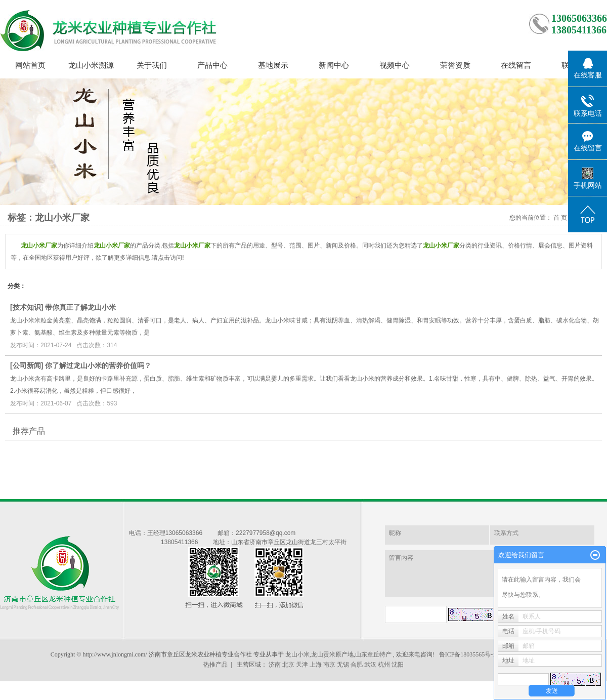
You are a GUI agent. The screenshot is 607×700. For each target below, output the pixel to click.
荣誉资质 (455, 65)
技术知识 (27, 307)
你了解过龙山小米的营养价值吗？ (98, 365)
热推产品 (215, 665)
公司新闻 (27, 365)
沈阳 (398, 665)
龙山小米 (297, 654)
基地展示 (273, 65)
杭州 (384, 665)
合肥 (357, 665)
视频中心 (395, 65)
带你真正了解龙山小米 (80, 307)
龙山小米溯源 (91, 65)
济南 (275, 665)
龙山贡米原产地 (332, 654)
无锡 (343, 665)
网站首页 (30, 65)
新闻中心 (334, 65)
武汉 (370, 665)
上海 (316, 665)
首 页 (560, 218)
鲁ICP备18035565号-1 (468, 654)
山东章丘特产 (373, 654)
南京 (329, 665)
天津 (302, 665)
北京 (288, 665)
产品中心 (212, 65)
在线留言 (516, 65)
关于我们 (152, 65)
